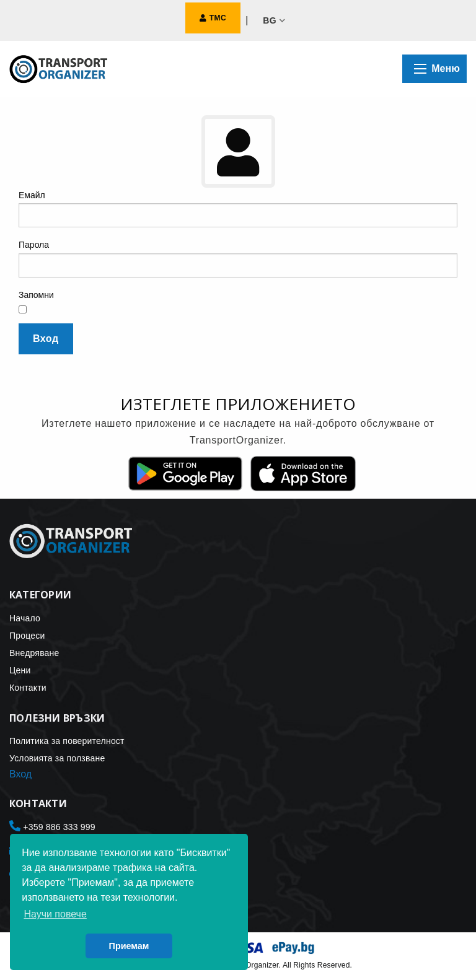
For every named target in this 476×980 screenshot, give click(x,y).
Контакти (28, 688)
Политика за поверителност (67, 741)
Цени (20, 670)
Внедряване (34, 653)
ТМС (213, 18)
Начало (25, 618)
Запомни (36, 295)
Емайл (32, 195)
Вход (46, 339)
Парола (34, 245)
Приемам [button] (129, 946)
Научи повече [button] (55, 914)
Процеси (27, 636)
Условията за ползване (57, 758)
